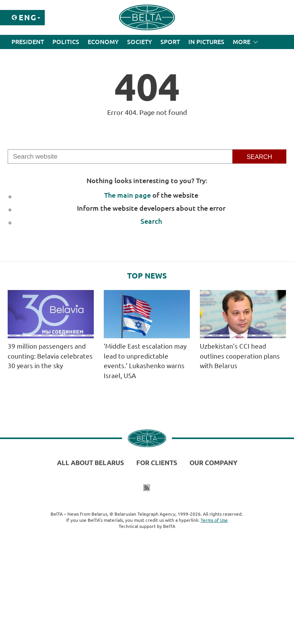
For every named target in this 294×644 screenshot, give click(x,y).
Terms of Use (214, 520)
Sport (170, 42)
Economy (103, 42)
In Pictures (206, 42)
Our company (213, 463)
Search (151, 221)
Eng (28, 17)
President (28, 42)
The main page (127, 195)
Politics (66, 42)
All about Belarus (91, 463)
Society (140, 42)
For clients (157, 463)
